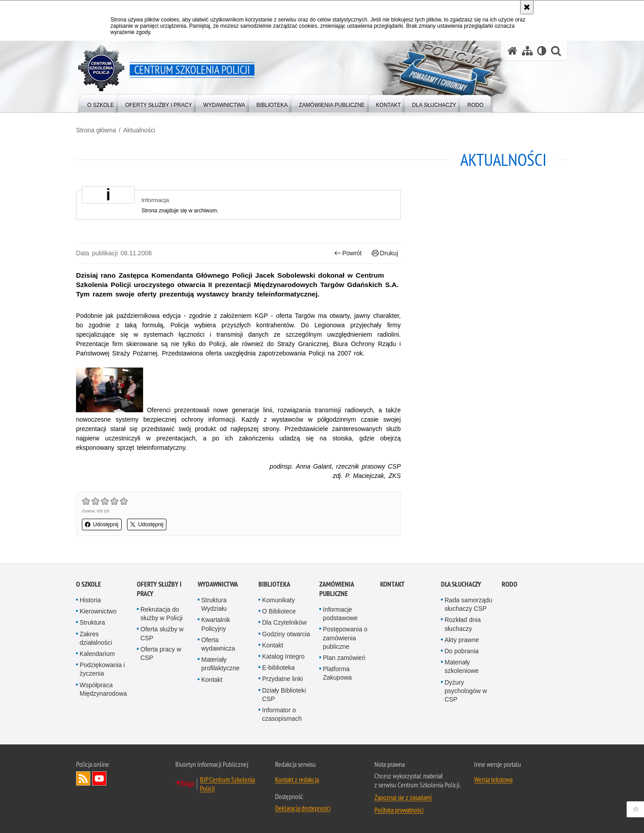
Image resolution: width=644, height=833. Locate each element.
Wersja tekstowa (493, 779)
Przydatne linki (282, 679)
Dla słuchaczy (461, 584)
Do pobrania (462, 651)
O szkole (89, 584)
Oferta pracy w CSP (161, 653)
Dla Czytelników (284, 622)
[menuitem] (101, 103)
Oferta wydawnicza (218, 644)
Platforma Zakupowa (337, 673)
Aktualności (139, 130)
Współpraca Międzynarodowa (103, 689)
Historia (90, 600)
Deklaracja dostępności (303, 808)
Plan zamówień (344, 658)
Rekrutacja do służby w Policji (161, 614)
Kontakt (212, 680)
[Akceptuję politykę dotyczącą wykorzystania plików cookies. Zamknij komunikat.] (527, 7)
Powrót (348, 253)
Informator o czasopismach (282, 714)
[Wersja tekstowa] (542, 51)
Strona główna (96, 130)
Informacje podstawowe (340, 614)
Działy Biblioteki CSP (284, 695)
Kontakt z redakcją (297, 779)
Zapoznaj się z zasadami (403, 797)
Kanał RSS (83, 778)
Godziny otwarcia (286, 634)
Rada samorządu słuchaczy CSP (468, 604)
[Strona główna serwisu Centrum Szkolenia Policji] (513, 51)
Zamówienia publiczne (337, 589)
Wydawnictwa (218, 584)
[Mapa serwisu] (527, 51)
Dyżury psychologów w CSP (466, 691)
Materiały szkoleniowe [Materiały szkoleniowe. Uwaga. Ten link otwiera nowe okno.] (462, 666)
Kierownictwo (98, 611)
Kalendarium (97, 654)
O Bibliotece (279, 611)
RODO (510, 584)
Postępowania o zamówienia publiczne (345, 638)
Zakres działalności (96, 638)
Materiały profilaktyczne (220, 664)
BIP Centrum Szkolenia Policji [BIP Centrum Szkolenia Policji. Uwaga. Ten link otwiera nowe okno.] (227, 784)
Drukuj (385, 253)
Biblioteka (274, 584)
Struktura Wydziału (214, 604)
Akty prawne (462, 640)
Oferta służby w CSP (162, 633)
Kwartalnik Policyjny (216, 624)
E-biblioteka (278, 668)
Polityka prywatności (399, 810)
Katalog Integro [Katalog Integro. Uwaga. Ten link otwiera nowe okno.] (283, 656)
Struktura (92, 622)
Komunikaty (278, 600)
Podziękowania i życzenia (102, 669)
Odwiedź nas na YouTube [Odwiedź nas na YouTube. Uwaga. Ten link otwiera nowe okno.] (99, 778)
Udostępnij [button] (102, 524)
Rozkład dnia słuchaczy (463, 624)
